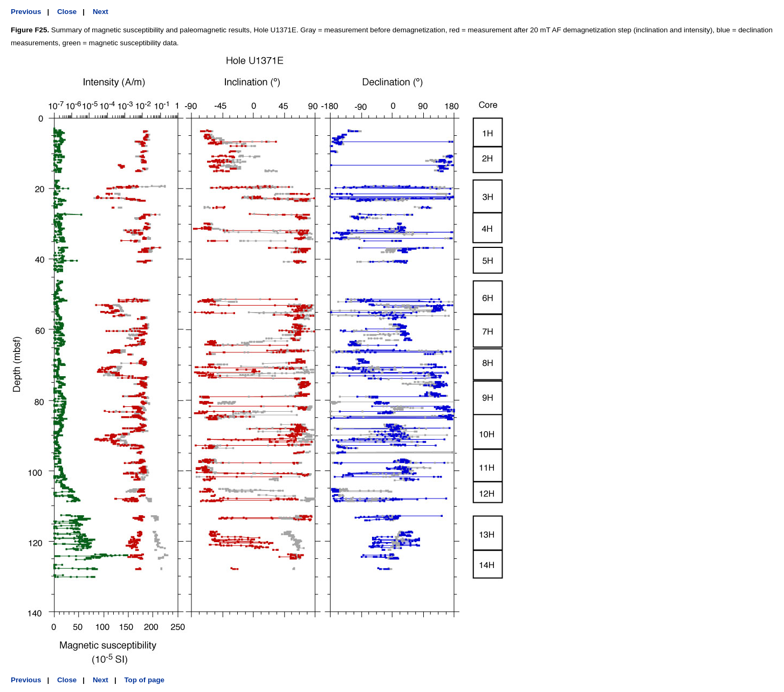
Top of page (144, 680)
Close (67, 12)
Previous (26, 12)
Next (101, 12)
